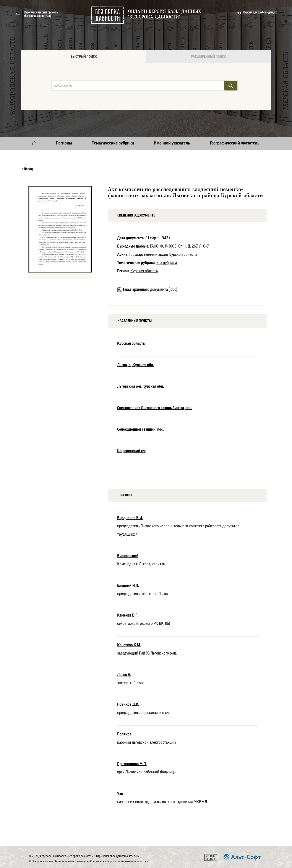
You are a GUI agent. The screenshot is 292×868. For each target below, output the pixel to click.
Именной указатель (172, 143)
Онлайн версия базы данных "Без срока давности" (165, 14)
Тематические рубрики (113, 143)
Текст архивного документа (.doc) (150, 290)
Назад (27, 169)
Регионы (64, 143)
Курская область (144, 271)
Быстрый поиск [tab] (84, 57)
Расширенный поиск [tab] (208, 57)
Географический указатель (235, 143)
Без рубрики (167, 263)
